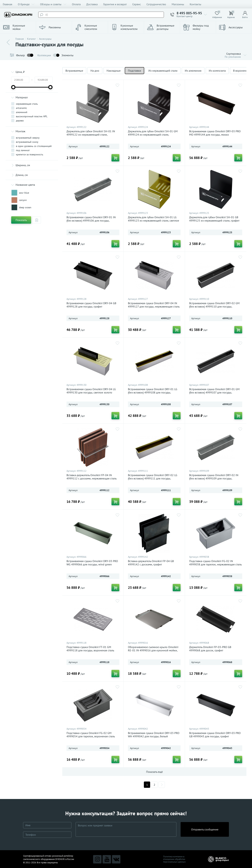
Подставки (134, 71)
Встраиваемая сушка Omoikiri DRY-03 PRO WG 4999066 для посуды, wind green (92, 563)
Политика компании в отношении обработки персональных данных (174, 859)
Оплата (76, 4)
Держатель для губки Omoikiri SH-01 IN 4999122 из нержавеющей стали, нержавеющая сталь (91, 135)
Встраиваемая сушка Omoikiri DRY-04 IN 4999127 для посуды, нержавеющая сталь (154, 305)
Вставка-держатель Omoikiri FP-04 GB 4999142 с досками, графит (151, 563)
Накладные (114, 71)
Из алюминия (193, 71)
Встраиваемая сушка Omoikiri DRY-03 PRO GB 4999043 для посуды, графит (215, 735)
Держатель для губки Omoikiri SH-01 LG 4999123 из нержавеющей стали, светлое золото (153, 221)
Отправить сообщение (205, 829)
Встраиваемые (74, 71)
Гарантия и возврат (115, 4)
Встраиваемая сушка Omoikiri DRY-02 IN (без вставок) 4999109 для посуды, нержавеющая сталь (214, 478)
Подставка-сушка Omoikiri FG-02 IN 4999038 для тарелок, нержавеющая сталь (215, 563)
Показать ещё (154, 772)
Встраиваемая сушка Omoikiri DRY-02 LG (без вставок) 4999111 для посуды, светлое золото (153, 478)
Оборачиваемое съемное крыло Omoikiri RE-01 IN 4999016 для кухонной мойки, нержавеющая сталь (153, 650)
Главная (8, 4)
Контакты (195, 4)
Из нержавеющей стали (163, 71)
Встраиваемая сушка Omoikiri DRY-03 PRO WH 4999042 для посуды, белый (154, 735)
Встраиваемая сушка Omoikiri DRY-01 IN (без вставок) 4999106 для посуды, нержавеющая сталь (91, 221)
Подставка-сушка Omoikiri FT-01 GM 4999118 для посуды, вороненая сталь (90, 649)
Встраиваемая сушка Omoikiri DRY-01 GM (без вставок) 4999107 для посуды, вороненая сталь (214, 393)
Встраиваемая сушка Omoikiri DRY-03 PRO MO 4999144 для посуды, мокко (215, 133)
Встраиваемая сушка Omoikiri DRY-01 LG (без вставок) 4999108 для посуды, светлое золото (153, 393)
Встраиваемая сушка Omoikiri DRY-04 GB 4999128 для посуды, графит (91, 305)
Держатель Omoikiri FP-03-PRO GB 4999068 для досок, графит (210, 649)
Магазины (178, 4)
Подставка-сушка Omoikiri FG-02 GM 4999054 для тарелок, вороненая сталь (91, 735)
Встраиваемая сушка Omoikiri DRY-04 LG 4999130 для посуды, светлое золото (91, 391)
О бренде (26, 4)
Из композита (217, 71)
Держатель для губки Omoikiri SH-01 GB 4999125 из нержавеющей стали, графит (214, 219)
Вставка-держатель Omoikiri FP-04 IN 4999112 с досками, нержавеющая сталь (92, 477)
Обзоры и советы (53, 4)
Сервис (137, 4)
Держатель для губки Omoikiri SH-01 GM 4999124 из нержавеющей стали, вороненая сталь (153, 135)
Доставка (92, 4)
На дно (95, 71)
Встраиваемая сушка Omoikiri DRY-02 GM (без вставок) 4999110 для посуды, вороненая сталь (214, 307)
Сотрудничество (156, 4)
